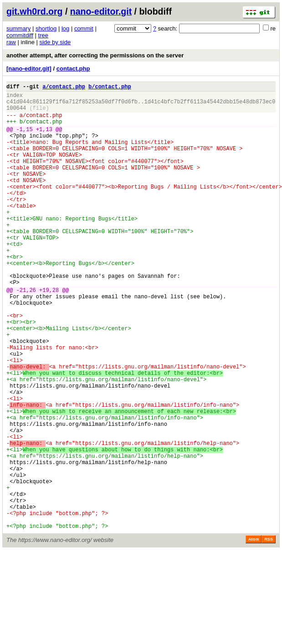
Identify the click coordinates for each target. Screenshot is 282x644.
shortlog (46, 28)
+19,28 (49, 334)
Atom (254, 634)
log (65, 28)
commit (84, 28)
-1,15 (25, 139)
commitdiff (20, 35)
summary (18, 28)
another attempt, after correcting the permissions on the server (95, 55)
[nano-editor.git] (29, 69)
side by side (55, 42)
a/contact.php (64, 88)
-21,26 (26, 334)
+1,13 (44, 139)
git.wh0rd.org (35, 11)
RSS (269, 634)
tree (43, 35)
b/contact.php (110, 88)
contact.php (73, 69)
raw (11, 42)
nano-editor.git (101, 11)
